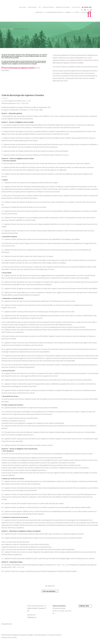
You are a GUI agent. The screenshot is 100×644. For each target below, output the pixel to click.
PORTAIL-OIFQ (87, 7)
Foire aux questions (49, 591)
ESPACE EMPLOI (86, 12)
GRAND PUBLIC (39, 12)
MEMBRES (68, 12)
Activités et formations (48, 7)
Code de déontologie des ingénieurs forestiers (18, 68)
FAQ (40, 7)
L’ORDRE (76, 12)
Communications (32, 7)
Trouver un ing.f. (76, 7)
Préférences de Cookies (9, 637)
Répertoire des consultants (63, 7)
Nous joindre (23, 7)
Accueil (4, 29)
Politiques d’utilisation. (55, 635)
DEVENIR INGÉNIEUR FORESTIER (54, 12)
